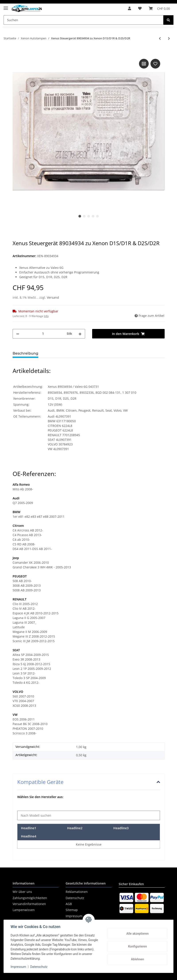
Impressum (19, 967)
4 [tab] (93, 216)
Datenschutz (75, 898)
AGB (69, 904)
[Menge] (43, 334)
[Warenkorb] (159, 8)
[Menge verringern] (18, 334)
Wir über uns (22, 892)
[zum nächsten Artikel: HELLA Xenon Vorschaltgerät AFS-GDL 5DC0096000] (169, 38)
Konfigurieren (137, 946)
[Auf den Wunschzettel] (155, 64)
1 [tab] (80, 216)
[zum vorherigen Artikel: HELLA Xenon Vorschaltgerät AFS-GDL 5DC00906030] (160, 38)
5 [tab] (97, 216)
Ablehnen (137, 959)
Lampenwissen (24, 910)
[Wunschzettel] (140, 8)
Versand (53, 297)
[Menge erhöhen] (80, 334)
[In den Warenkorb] (16, 53)
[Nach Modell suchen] (89, 815)
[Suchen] (84, 20)
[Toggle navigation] (6, 6)
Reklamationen (77, 892)
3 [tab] (89, 216)
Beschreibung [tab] (25, 353)
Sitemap (72, 910)
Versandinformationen (29, 904)
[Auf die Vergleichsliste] (144, 64)
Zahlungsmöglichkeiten (30, 898)
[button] (129, 8)
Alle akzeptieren (137, 934)
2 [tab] (84, 216)
